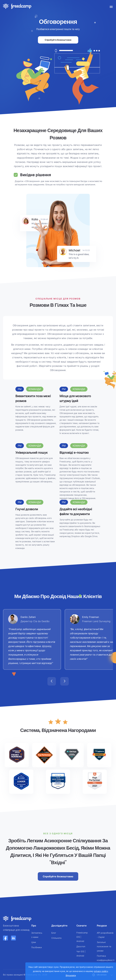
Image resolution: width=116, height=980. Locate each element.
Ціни (34, 942)
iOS (78, 937)
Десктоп (81, 946)
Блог (54, 933)
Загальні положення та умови (104, 946)
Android (80, 941)
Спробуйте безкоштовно (58, 40)
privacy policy (101, 971)
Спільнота (56, 938)
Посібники (36, 947)
